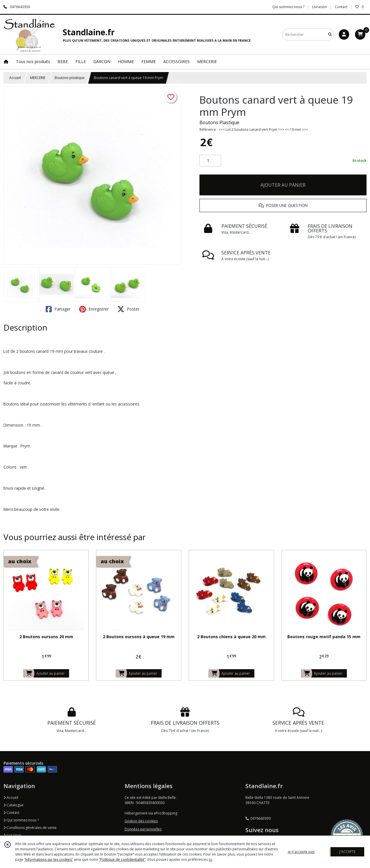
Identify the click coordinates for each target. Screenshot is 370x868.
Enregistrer (94, 309)
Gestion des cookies (141, 821)
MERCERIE (38, 78)
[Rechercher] (330, 35)
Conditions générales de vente (30, 828)
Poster (128, 309)
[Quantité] (210, 161)
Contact (341, 7)
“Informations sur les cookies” (49, 859)
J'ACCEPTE (347, 852)
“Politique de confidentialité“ (122, 859)
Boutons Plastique (219, 122)
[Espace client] (344, 34)
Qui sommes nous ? (21, 820)
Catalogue (13, 805)
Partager (58, 309)
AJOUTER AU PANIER (283, 185)
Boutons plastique (70, 78)
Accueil (15, 78)
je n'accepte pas (301, 852)
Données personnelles (143, 829)
